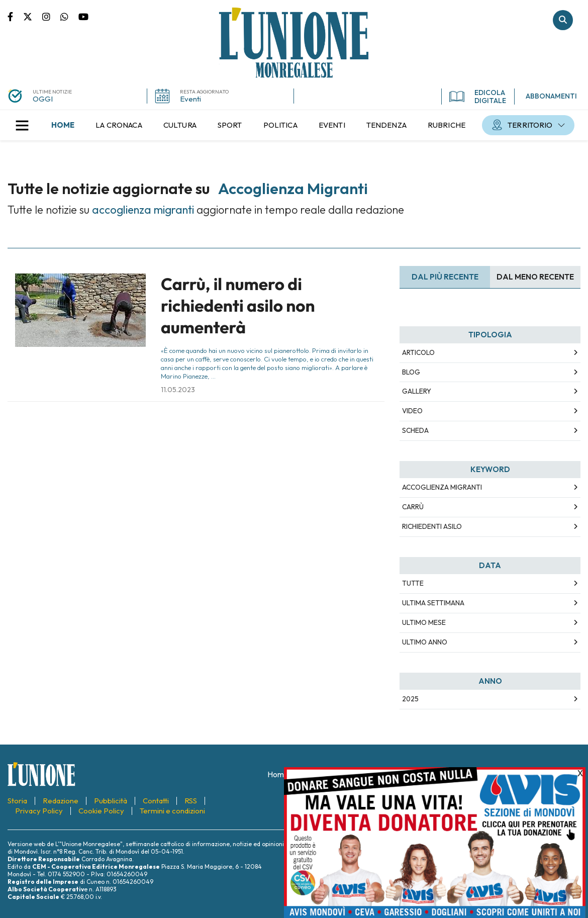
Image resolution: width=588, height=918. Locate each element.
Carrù (413, 507)
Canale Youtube (83, 16)
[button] (22, 125)
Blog (411, 372)
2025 (410, 699)
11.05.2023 (178, 390)
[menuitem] (63, 125)
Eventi (190, 99)
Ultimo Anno (425, 642)
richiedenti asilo (432, 526)
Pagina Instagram (51, 16)
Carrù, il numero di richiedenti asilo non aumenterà (238, 306)
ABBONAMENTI (551, 96)
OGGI (43, 99)
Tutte (413, 583)
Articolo (418, 352)
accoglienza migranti (442, 487)
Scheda (415, 430)
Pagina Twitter (33, 16)
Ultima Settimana (433, 603)
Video (412, 411)
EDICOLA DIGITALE (478, 97)
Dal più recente (445, 277)
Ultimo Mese (424, 622)
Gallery (417, 391)
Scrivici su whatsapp (69, 16)
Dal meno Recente (535, 277)
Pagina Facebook (15, 16)
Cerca (563, 20)
